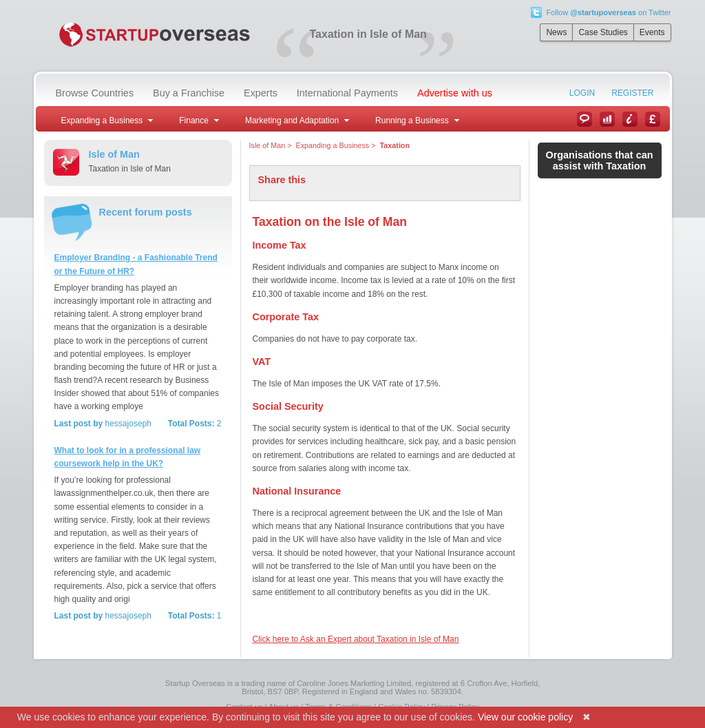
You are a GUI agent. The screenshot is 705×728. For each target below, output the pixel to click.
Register (632, 93)
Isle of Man (267, 145)
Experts (261, 93)
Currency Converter (653, 119)
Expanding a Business (333, 145)
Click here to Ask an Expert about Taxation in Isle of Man (356, 639)
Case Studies (603, 32)
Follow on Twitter (608, 12)
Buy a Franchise (189, 93)
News (556, 32)
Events (652, 32)
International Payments (347, 93)
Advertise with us (455, 93)
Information (630, 119)
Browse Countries (95, 93)
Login (582, 93)
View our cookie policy (525, 717)
